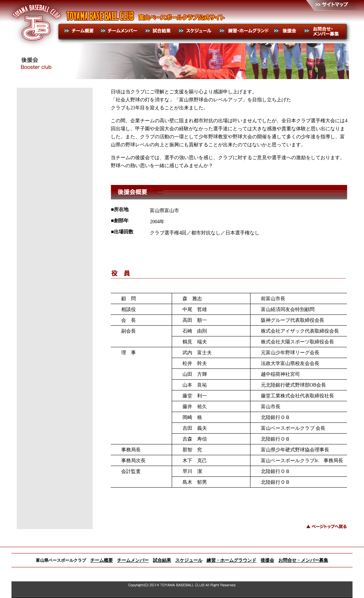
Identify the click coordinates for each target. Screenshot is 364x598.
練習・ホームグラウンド (231, 560)
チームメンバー (133, 560)
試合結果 (162, 560)
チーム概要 (102, 560)
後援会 (267, 560)
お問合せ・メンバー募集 (303, 560)
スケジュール (189, 560)
